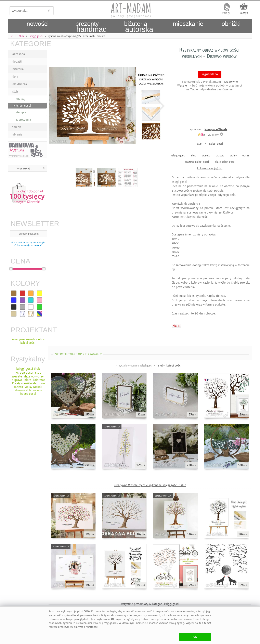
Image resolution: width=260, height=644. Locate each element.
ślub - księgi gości (170, 366)
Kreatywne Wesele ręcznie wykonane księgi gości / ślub (150, 485)
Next (159, 106)
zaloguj (227, 13)
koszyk (244, 13)
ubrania (17, 135)
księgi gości (216, 144)
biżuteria (18, 69)
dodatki (17, 62)
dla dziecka (20, 84)
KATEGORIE (28, 44)
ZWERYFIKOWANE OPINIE (79, 354)
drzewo (220, 156)
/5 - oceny (208, 135)
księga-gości (178, 156)
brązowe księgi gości (197, 162)
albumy (20, 99)
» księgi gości (22, 106)
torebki (17, 127)
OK (195, 637)
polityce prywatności (86, 627)
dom (15, 77)
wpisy (233, 156)
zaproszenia (23, 120)
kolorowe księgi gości (210, 168)
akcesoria (19, 54)
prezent (38, 245)
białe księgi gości (225, 162)
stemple (21, 112)
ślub (15, 92)
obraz (246, 156)
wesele (206, 156)
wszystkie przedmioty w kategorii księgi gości (150, 604)
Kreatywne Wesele (216, 129)
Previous (54, 106)
